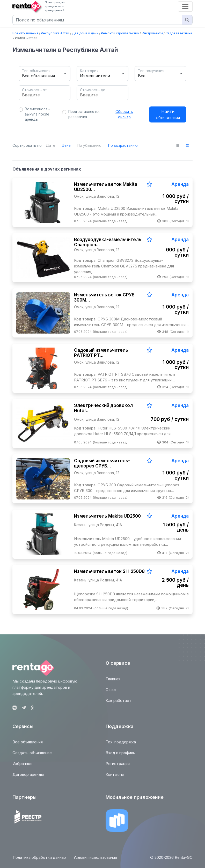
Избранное (23, 767)
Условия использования (96, 860)
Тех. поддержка (121, 745)
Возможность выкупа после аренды (37, 114)
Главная (113, 682)
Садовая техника (179, 33)
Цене (66, 145)
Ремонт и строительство (120, 33)
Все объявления (25, 33)
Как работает (119, 703)
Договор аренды (28, 777)
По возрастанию (123, 145)
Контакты (115, 777)
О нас (111, 692)
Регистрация (118, 767)
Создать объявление (32, 756)
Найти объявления (168, 114)
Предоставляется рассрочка (84, 114)
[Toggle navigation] (185, 6)
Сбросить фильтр (124, 114)
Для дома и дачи (85, 33)
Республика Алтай (55, 33)
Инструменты (152, 33)
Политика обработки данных (39, 860)
